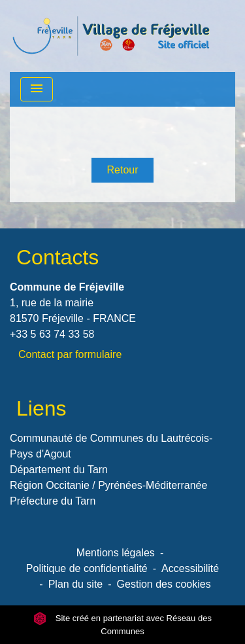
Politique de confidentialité (87, 568)
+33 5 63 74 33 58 (52, 334)
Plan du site (76, 584)
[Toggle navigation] (37, 89)
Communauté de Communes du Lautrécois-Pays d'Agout (111, 446)
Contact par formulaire (70, 354)
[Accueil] (111, 36)
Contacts (57, 257)
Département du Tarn (59, 470)
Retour (122, 170)
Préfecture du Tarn (53, 501)
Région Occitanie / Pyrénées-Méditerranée (108, 485)
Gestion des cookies (164, 584)
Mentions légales (116, 553)
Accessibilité (190, 568)
